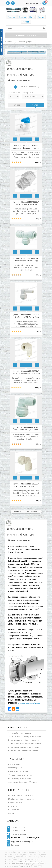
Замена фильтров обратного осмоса (25, 744)
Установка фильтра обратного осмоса (25, 736)
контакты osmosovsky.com (29, 703)
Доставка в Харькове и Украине (23, 782)
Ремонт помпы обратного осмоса (23, 751)
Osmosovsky (35, 861)
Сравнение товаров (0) (29, 87)
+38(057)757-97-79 (19, 834)
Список (17, 105)
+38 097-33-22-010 (34, 3)
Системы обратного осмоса (20, 795)
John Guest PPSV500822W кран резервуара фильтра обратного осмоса (26, 147)
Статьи (41, 17)
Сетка (35, 105)
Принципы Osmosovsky (19, 771)
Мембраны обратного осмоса (21, 799)
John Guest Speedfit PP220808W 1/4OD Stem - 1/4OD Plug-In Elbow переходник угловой (26, 316)
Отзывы (22, 17)
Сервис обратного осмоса (20, 733)
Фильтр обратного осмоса (20, 775)
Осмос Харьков (15, 768)
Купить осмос (14, 764)
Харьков (15, 845)
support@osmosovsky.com (23, 841)
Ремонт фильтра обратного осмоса (24, 740)
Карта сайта (14, 810)
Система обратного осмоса (20, 778)
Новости (26, 22)
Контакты (13, 806)
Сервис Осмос (17, 864)
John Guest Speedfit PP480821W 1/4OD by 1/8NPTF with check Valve (26, 372)
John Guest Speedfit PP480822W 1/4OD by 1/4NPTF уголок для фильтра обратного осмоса (26, 485)
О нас (32, 17)
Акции (11, 813)
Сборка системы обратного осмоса (24, 747)
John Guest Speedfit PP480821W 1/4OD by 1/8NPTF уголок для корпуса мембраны (26, 429)
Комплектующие (25, 42)
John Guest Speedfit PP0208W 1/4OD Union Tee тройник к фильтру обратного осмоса (26, 259)
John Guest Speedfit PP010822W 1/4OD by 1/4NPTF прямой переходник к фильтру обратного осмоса (26, 203)
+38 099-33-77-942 (19, 831)
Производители (15, 803)
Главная (12, 17)
